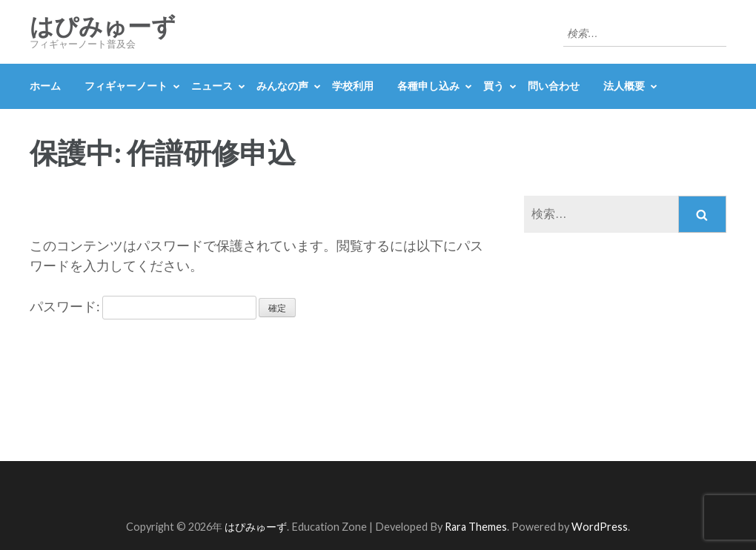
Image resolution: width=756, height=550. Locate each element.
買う (494, 86)
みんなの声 (282, 86)
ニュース (212, 86)
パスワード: (143, 306)
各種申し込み (428, 86)
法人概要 (624, 86)
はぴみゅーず (103, 27)
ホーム (45, 86)
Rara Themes (476, 527)
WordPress (600, 527)
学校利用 (353, 86)
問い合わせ (554, 86)
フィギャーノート (126, 86)
